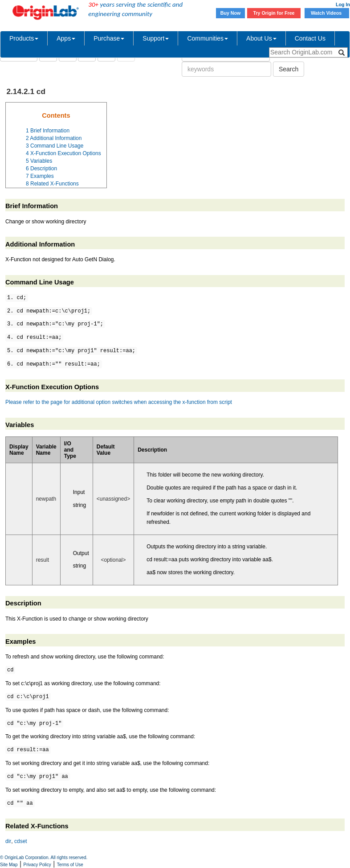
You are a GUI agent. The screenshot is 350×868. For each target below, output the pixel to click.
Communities (208, 38)
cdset (21, 841)
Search (289, 69)
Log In (343, 4)
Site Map (9, 865)
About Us (261, 38)
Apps (66, 38)
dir (8, 841)
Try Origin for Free (274, 13)
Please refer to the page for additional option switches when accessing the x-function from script (119, 402)
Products (24, 38)
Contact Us (310, 38)
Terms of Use (70, 865)
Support (156, 38)
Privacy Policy (37, 865)
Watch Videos (327, 13)
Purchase (109, 38)
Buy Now (231, 13)
